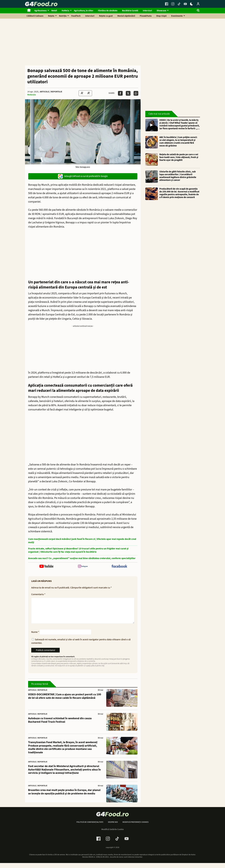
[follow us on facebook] (119, 567)
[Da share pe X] (128, 93)
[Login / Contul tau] (198, 4)
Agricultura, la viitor (84, 11)
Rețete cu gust (106, 16)
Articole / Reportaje (51, 92)
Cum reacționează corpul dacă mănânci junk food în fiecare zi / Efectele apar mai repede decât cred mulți (82, 541)
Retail (54, 11)
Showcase (161, 11)
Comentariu (38, 594)
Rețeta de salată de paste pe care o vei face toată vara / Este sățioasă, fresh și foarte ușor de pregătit (179, 157)
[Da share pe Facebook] (120, 93)
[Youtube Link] (185, 4)
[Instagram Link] (173, 4)
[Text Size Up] (89, 93)
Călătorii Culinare (35, 16)
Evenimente (177, 16)
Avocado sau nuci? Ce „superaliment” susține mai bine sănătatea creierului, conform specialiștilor (82, 558)
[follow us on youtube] (46, 567)
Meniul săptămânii (126, 16)
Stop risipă (161, 16)
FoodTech (76, 16)
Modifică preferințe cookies (136, 827)
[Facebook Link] (167, 4)
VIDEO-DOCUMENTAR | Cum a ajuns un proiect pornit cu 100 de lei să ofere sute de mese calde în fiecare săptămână (65, 701)
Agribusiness (41, 11)
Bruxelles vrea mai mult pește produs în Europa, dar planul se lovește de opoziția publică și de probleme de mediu (64, 797)
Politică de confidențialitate (90, 827)
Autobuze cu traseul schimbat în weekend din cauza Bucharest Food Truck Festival (60, 725)
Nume (35, 637)
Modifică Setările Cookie (113, 834)
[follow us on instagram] (83, 567)
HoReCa (65, 11)
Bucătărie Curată (130, 11)
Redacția (32, 95)
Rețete (51, 16)
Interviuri (147, 11)
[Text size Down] (82, 93)
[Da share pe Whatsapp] (136, 93)
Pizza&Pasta (146, 16)
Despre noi (113, 827)
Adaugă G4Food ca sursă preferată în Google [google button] (83, 176)
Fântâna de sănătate (108, 11)
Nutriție (63, 16)
